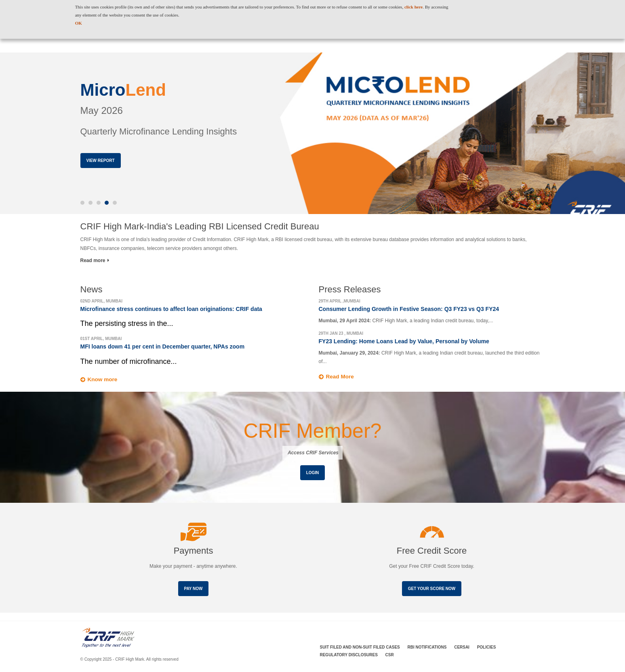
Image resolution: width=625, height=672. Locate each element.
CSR (390, 655)
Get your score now (432, 589)
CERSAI (462, 648)
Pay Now (194, 589)
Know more (103, 380)
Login (313, 473)
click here (414, 7)
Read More (341, 377)
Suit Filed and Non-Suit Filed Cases (360, 648)
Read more (95, 260)
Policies (487, 648)
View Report (101, 161)
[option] (312, 133)
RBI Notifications (427, 648)
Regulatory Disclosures (349, 655)
